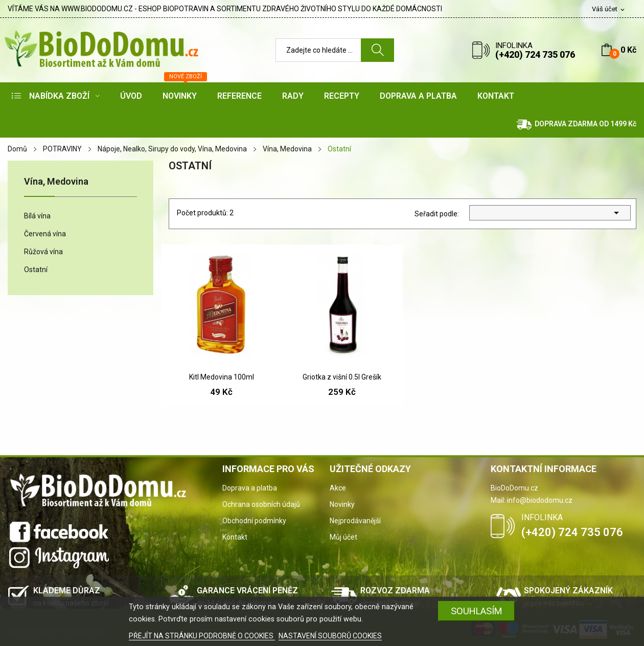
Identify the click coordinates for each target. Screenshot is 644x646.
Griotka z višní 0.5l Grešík (342, 377)
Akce (338, 488)
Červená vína (45, 234)
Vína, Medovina (56, 182)
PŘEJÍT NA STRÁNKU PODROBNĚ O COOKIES (202, 636)
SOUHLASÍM (477, 611)
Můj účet (343, 537)
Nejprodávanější (355, 521)
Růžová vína (43, 252)
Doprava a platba (250, 488)
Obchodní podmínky (254, 521)
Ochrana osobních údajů (261, 504)
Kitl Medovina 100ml (222, 377)
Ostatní (36, 270)
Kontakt (235, 537)
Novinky (342, 504)
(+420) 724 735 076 (535, 54)
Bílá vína (37, 216)
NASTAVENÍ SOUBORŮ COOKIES (330, 636)
